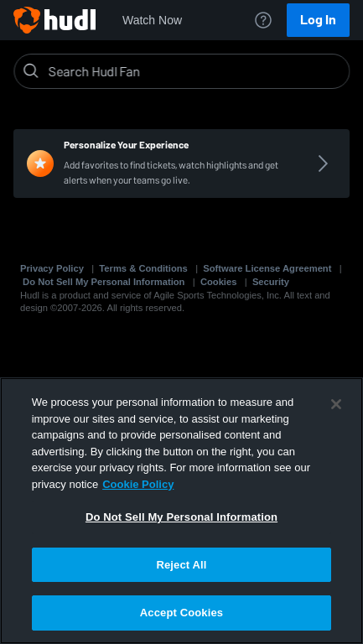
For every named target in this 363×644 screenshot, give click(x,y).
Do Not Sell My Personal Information (104, 282)
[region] (181, 511)
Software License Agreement (267, 268)
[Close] (336, 404)
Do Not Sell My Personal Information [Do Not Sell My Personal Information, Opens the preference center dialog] (181, 517)
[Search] (195, 71)
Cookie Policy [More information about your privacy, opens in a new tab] (138, 484)
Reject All (181, 565)
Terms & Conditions (143, 268)
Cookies (219, 282)
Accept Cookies (181, 613)
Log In (318, 20)
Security (271, 282)
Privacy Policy (52, 268)
